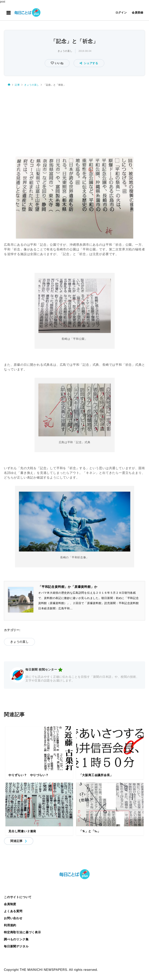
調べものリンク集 (16, 939)
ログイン (121, 13)
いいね (59, 63)
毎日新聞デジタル (16, 946)
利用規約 (10, 925)
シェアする (89, 63)
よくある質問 (13, 911)
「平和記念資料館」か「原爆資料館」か (68, 587)
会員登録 (138, 13)
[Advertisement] (74, 120)
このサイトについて (18, 897)
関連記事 (17, 841)
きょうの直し (65, 51)
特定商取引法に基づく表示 (22, 932)
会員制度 (10, 904)
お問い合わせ (13, 918)
